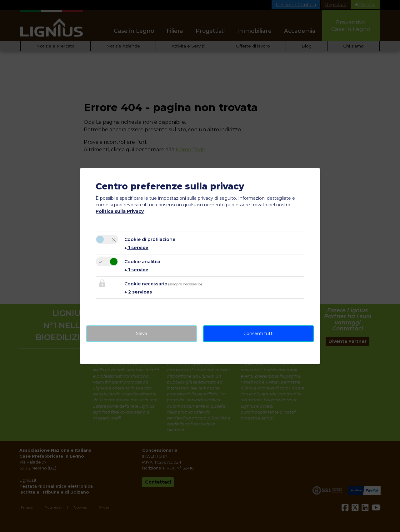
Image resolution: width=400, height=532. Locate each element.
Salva (142, 334)
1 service (136, 248)
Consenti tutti (258, 334)
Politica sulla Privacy (120, 211)
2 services (138, 292)
